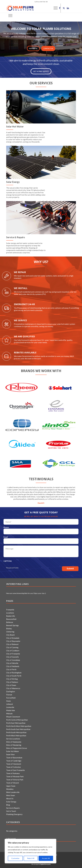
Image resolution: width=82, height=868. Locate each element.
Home (8, 700)
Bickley (9, 627)
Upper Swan (11, 785)
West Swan (11, 794)
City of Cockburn (13, 649)
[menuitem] (9, 16)
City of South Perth (14, 674)
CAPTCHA (8, 561)
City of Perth (11, 668)
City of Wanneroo (13, 687)
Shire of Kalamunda (14, 740)
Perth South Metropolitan (16, 731)
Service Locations (13, 737)
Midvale (9, 712)
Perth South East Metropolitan (18, 728)
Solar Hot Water (13, 750)
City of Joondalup (13, 659)
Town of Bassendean (14, 756)
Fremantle (10, 608)
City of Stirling (12, 677)
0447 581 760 (44, 2)
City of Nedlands (13, 665)
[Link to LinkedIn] (68, 8)
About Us (10, 797)
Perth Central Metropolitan (17, 718)
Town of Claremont (14, 762)
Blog (8, 803)
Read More (33, 48)
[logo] (34, 8)
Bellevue (10, 621)
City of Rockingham (14, 671)
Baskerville (11, 615)
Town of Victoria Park (15, 778)
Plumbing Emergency (14, 813)
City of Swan (11, 684)
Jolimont (10, 703)
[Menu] (9, 16)
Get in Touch (11, 810)
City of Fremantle (13, 652)
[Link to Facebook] (60, 8)
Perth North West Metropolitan (19, 725)
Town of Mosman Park (15, 775)
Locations (10, 611)
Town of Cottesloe (13, 766)
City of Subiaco (12, 681)
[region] (30, 851)
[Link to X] (64, 8)
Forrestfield (11, 696)
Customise (15, 858)
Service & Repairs (13, 807)
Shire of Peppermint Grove (17, 747)
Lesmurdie (10, 706)
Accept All (46, 858)
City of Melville (12, 662)
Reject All (31, 858)
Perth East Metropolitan (16, 722)
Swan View (10, 753)
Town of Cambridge (14, 759)
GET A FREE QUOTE (41, 71)
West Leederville (13, 791)
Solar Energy (11, 800)
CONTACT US (48, 48)
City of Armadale (13, 637)
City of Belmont (12, 643)
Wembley (10, 788)
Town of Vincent (13, 781)
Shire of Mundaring (14, 744)
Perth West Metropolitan (16, 734)
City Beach (10, 633)
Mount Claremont (13, 715)
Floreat (9, 693)
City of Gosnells (12, 655)
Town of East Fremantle (15, 769)
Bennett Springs (12, 624)
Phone (6, 527)
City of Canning (12, 646)
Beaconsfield (11, 618)
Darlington (11, 690)
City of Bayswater (13, 640)
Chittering (10, 630)
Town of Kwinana (13, 772)
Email (6, 537)
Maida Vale (11, 709)
